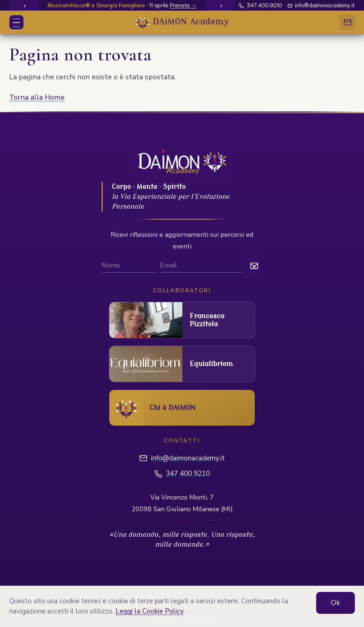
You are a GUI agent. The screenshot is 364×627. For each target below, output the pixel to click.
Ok (335, 603)
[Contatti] (348, 22)
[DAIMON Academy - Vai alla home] (182, 22)
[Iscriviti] (254, 266)
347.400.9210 (260, 5)
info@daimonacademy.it (321, 5)
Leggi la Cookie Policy (149, 611)
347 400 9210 (188, 474)
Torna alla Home (37, 97)
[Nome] (129, 266)
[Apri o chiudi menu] (16, 22)
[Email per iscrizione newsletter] (201, 266)
